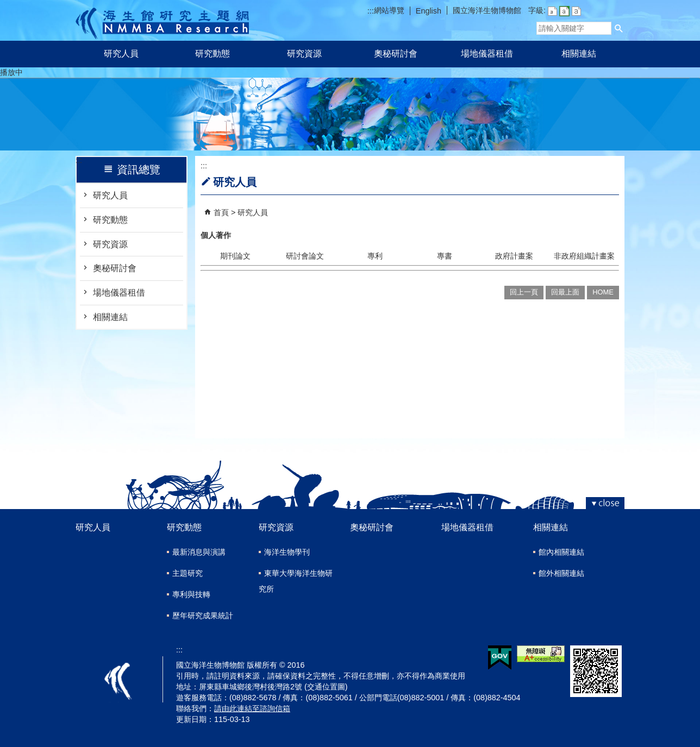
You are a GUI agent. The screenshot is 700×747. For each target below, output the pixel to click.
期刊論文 (235, 256)
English (429, 11)
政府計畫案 (514, 256)
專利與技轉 (191, 594)
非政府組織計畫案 (584, 256)
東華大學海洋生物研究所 (296, 581)
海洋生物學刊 (287, 552)
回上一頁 (524, 292)
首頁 (221, 212)
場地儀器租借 (487, 54)
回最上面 (565, 292)
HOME (603, 292)
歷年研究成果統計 (203, 616)
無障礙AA (541, 654)
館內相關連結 (561, 552)
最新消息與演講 (199, 552)
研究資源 (304, 54)
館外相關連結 (561, 573)
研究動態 (212, 54)
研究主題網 (162, 20)
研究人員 (121, 54)
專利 (375, 256)
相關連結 (579, 54)
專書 (445, 256)
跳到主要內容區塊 (6, 6)
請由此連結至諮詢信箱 (252, 708)
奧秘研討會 (396, 54)
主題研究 (187, 573)
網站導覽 (389, 10)
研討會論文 (305, 256)
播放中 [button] (11, 72)
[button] (619, 28)
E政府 (500, 658)
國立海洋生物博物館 (487, 10)
